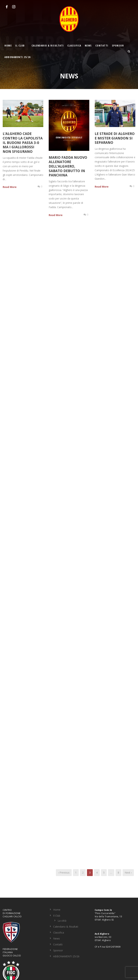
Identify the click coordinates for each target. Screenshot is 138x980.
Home (8, 45)
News (88, 45)
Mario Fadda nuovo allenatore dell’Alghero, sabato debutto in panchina (68, 166)
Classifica (74, 45)
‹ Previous (64, 873)
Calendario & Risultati (48, 45)
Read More (10, 187)
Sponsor (118, 45)
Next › (128, 873)
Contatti (102, 45)
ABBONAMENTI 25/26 (18, 57)
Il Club (20, 45)
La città (62, 921)
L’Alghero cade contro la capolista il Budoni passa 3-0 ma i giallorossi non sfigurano (23, 143)
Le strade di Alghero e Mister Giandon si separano (115, 138)
